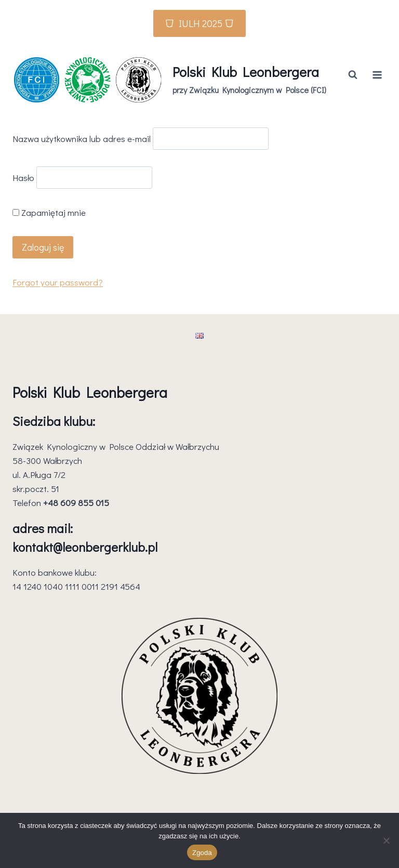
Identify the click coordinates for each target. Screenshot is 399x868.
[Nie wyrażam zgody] (386, 840)
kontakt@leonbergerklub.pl (85, 547)
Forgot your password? (58, 282)
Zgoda (202, 853)
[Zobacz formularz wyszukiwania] (353, 75)
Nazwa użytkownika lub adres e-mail (82, 139)
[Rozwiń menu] (377, 75)
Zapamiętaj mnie (49, 212)
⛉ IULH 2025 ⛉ (199, 23)
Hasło (23, 178)
